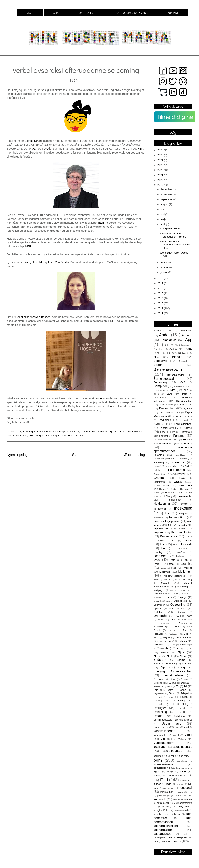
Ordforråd (160, 616)
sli (175, 803)
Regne (167, 637)
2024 (161, 160)
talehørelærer (163, 830)
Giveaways (178, 474)
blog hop (170, 756)
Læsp (163, 568)
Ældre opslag (134, 455)
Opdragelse (180, 601)
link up (180, 784)
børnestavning (183, 768)
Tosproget (159, 701)
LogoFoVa (181, 552)
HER (140, 149)
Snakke (181, 660)
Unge (177, 727)
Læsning (186, 564)
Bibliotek (166, 353)
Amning (171, 331)
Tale (156, 690)
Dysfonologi (167, 408)
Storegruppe (159, 683)
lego (169, 784)
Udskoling (160, 712)
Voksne (182, 739)
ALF (35, 149)
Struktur (173, 683)
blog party (184, 756)
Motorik (165, 583)
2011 (161, 313)
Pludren (183, 623)
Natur (169, 597)
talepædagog (36, 436)
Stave (173, 679)
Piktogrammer (165, 623)
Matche (188, 568)
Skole (170, 656)
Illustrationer (160, 509)
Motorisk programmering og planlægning (103, 432)
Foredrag (28, 432)
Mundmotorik (135, 432)
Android (187, 335)
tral (185, 834)
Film (173, 432)
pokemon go (164, 796)
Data (185, 394)
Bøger (158, 365)
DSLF (98, 398)
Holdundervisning (174, 493)
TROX (170, 686)
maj (163, 219)
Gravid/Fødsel (162, 485)
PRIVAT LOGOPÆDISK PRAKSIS (130, 13)
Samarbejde (186, 645)
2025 (161, 155)
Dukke (181, 405)
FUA (45, 149)
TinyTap (184, 697)
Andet (164, 335)
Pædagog (159, 634)
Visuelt (165, 739)
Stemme (185, 679)
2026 (161, 150)
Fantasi (164, 428)
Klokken (183, 529)
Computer (160, 386)
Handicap (185, 489)
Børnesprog (160, 382)
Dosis (162, 405)
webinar (166, 841)
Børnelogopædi (164, 379)
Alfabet (157, 331)
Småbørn (160, 660)
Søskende (158, 686)
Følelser (158, 470)
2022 (161, 170)
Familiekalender (183, 424)
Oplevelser (159, 605)
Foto (156, 466)
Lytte (173, 560)
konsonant (185, 780)
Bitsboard (183, 353)
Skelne (157, 656)
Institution (158, 518)
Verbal (176, 735)
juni (163, 214)
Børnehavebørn (168, 369)
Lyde (157, 560)
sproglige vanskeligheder (167, 814)
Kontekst (162, 541)
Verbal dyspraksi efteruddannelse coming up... (175, 245)
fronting (157, 775)
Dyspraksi (165, 413)
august (165, 204)
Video (188, 735)
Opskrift (157, 608)
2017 (161, 283)
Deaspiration (160, 398)
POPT (190, 616)
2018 (161, 278)
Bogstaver (160, 361)
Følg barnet (177, 470)
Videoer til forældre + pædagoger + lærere (173, 235)
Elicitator (179, 416)
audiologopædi (173, 751)
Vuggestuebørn (164, 743)
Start (76, 455)
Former (172, 459)
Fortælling (159, 463)
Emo (190, 416)
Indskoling (183, 508)
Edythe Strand (34, 141)
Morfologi (188, 579)
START (30, 13)
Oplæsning (178, 605)
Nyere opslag (17, 455)
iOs (190, 775)
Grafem (159, 478)
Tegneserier (159, 693)
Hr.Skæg (167, 496)
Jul (169, 525)
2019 (161, 185)
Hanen (157, 493)
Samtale (163, 648)
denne (111, 406)
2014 (161, 298)
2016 (161, 288)
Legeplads (182, 549)
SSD (173, 645)
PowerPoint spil (161, 627)
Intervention (41, 432)
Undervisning (161, 727)
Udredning (51, 436)
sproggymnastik (182, 810)
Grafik (182, 478)
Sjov (181, 652)
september (167, 199)
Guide (173, 489)
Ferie (163, 432)
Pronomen (172, 630)
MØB (187, 594)
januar (164, 272)
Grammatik (159, 482)
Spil (164, 667)
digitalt (157, 772)
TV (178, 686)
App (189, 340)
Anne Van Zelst (57, 262)
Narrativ (157, 597)
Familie (158, 424)
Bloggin (177, 357)
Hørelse (184, 504)
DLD (186, 390)
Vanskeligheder (164, 731)
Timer (171, 697)
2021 (161, 175)
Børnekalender (176, 375)
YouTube (160, 747)
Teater (170, 690)
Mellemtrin (185, 572)
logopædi (186, 788)
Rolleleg (182, 641)
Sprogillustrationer (170, 229)
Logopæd (160, 556)
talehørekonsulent (17, 436)
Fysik (187, 466)
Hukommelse (185, 496)
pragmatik (181, 795)
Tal (185, 686)
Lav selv (187, 544)
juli (162, 209)
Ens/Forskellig (166, 420)
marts (164, 262)
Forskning (185, 459)
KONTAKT (173, 13)
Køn (175, 545)
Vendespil (159, 735)
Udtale (62, 436)
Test (160, 697)
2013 (161, 303)
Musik (175, 594)
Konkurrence (169, 536)
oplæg (180, 792)
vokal (156, 841)
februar (165, 267)
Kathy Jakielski (34, 262)
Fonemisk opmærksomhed (166, 440)
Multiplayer (159, 590)
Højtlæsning (162, 503)
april (163, 224)
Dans (169, 394)
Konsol (189, 537)
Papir (173, 620)
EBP (178, 413)
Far (177, 428)
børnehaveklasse (163, 764)
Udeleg (184, 704)
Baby (189, 349)
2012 (161, 308)
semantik (160, 799)
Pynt (185, 630)
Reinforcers (181, 637)
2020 (161, 180)
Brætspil (183, 361)
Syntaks (185, 683)
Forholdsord (159, 459)
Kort (174, 541)
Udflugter (160, 708)
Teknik (172, 693)
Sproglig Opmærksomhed (173, 671)
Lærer (157, 564)
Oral (171, 608)
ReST (156, 637)
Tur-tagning (178, 701)
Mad (174, 568)
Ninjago (182, 597)
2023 (161, 165)
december (167, 189)
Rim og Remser (163, 641)
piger (190, 792)
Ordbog (181, 612)
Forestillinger (181, 455)
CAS (18, 432)
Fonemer (179, 436)
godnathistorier (174, 775)
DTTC (156, 394)
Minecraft (167, 579)
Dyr (190, 405)
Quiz (186, 634)
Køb (163, 544)
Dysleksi (188, 409)
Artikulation (184, 345)
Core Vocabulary (182, 386)
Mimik (156, 579)
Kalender (182, 525)
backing (157, 756)
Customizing (159, 390)
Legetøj (158, 552)
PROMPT (161, 620)
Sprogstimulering (173, 675)
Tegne (183, 690)
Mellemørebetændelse (175, 576)
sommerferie (186, 803)
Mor (177, 579)
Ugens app (171, 723)
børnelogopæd (162, 768)
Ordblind (158, 612)
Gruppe (163, 489)
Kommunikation (182, 532)
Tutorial (158, 704)
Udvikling (180, 716)
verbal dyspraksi (76, 436)
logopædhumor (169, 788)
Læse (171, 564)
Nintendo (158, 601)
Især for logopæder (60, 432)
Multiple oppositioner (179, 590)
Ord (183, 608)
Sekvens (165, 653)
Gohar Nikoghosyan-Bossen (33, 317)
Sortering (187, 664)
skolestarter (163, 803)
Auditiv (173, 349)
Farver (188, 428)
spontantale (162, 807)
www (177, 841)
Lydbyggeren (182, 556)
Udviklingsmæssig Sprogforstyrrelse (173, 720)
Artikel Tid (169, 345)
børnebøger (182, 761)
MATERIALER (86, 13)
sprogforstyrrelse (180, 807)
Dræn (171, 405)
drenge (170, 772)
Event (185, 420)
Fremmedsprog (172, 466)
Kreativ (188, 540)
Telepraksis (187, 693)
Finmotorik (186, 432)
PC (177, 616)
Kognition (159, 533)
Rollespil (158, 645)
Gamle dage (159, 474)
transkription (159, 837)
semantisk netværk (183, 800)
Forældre (178, 462)
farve (183, 771)
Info (167, 513)
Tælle (172, 704)
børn (158, 760)
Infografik (183, 514)
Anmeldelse (169, 340)
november (167, 194)
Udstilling (183, 712)
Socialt (157, 664)
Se (191, 649)
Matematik (165, 572)
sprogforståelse (161, 810)
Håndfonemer (174, 500)
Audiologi (158, 349)
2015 (161, 293)
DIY (172, 390)
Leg (164, 548)
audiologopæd (183, 747)
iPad (164, 780)
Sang (179, 649)
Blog (156, 357)
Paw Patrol (187, 620)
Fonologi (186, 443)
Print (176, 627)
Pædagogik (174, 634)
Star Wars (159, 679)
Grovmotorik (185, 485)
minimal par (166, 792)
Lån (186, 560)
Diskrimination (184, 401)
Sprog (181, 668)
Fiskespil (164, 436)
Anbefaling (186, 330)
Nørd (168, 601)
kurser (76, 432)
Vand (186, 727)
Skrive (183, 656)
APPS (56, 13)
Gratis (178, 482)
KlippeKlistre (161, 529)
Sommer (170, 664)
